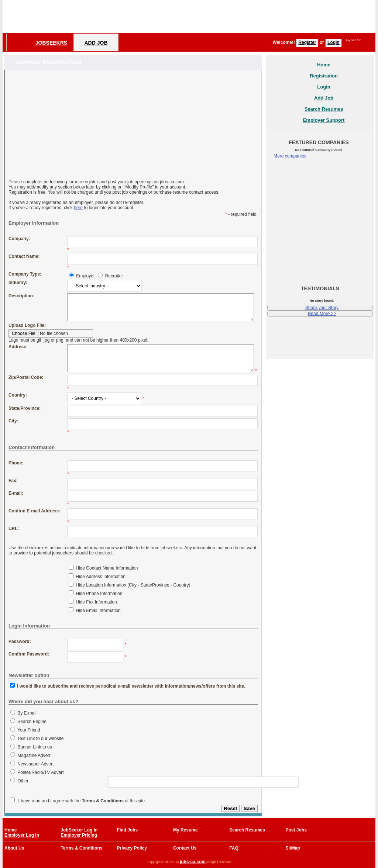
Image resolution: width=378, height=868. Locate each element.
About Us (14, 848)
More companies (290, 156)
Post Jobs (296, 830)
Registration (324, 76)
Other (23, 781)
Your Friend (29, 730)
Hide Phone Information (99, 594)
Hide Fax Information (96, 602)
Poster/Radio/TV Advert (40, 772)
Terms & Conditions (103, 801)
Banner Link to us (35, 747)
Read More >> (322, 314)
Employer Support (324, 120)
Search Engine (32, 722)
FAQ (234, 848)
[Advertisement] (241, 17)
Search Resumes (324, 109)
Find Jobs (128, 830)
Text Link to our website (40, 739)
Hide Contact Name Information (107, 568)
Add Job (96, 43)
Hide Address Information (101, 577)
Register (307, 42)
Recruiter (114, 276)
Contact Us (185, 848)
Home (324, 65)
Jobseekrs (51, 43)
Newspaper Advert (35, 764)
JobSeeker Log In (79, 830)
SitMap (293, 848)
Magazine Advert (34, 755)
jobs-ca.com (193, 862)
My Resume (185, 830)
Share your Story (322, 308)
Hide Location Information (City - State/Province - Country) (133, 585)
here (78, 208)
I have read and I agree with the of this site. (82, 801)
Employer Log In (22, 835)
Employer (85, 276)
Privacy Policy (132, 848)
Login (334, 42)
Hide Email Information (98, 611)
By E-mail (27, 713)
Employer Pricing (79, 835)
